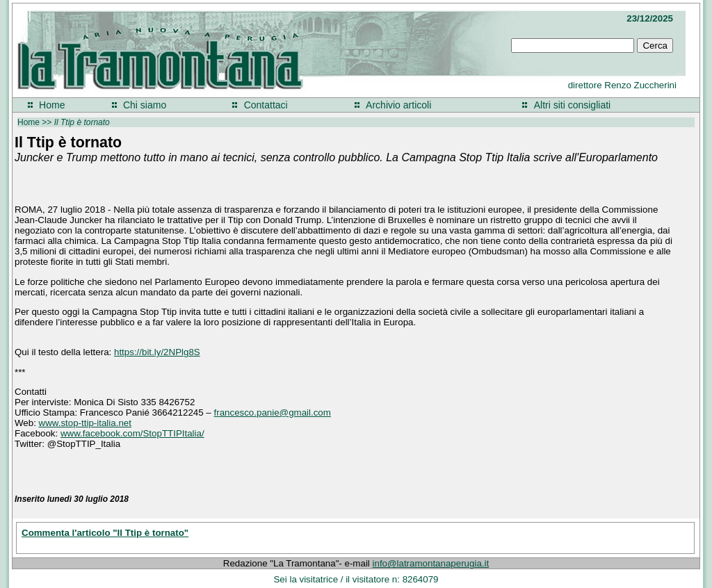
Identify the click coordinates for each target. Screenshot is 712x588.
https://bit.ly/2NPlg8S (157, 352)
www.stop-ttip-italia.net (85, 423)
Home (52, 105)
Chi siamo (145, 105)
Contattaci (266, 105)
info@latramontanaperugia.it (431, 563)
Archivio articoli (398, 105)
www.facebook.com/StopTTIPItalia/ (132, 433)
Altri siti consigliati (572, 105)
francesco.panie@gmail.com (273, 413)
